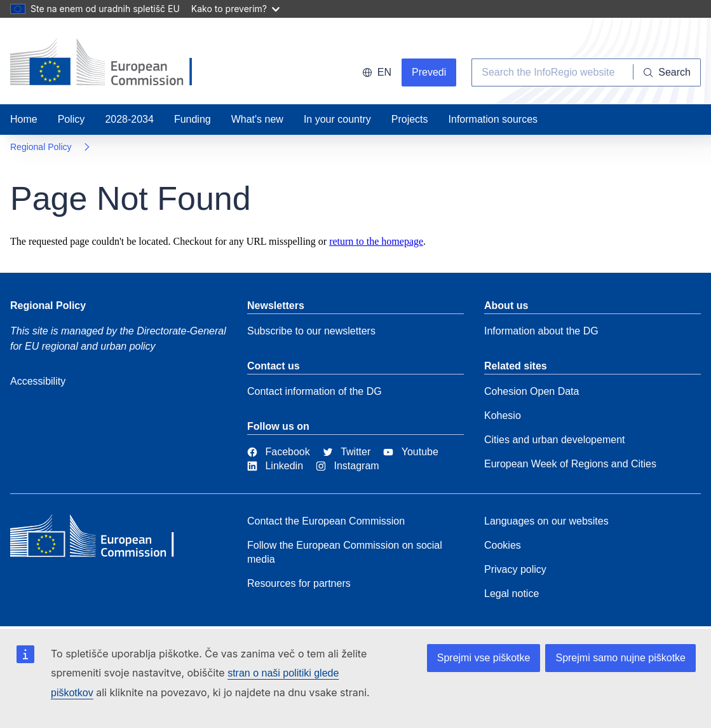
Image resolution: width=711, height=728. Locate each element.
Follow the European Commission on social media (345, 552)
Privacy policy (515, 569)
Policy (71, 119)
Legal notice (511, 594)
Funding (193, 119)
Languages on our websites (546, 521)
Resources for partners (299, 583)
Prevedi (429, 72)
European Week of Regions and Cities (570, 464)
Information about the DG (541, 331)
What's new (257, 119)
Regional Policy (41, 147)
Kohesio (503, 416)
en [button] (377, 72)
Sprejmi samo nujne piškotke (620, 658)
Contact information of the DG (315, 391)
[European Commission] (102, 539)
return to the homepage (376, 241)
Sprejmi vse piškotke (484, 658)
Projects (410, 119)
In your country (337, 119)
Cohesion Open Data (532, 391)
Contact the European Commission (326, 521)
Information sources (493, 119)
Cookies (503, 545)
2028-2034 (129, 119)
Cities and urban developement (554, 440)
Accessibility (38, 381)
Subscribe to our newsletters (311, 331)
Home (24, 119)
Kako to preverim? (235, 9)
